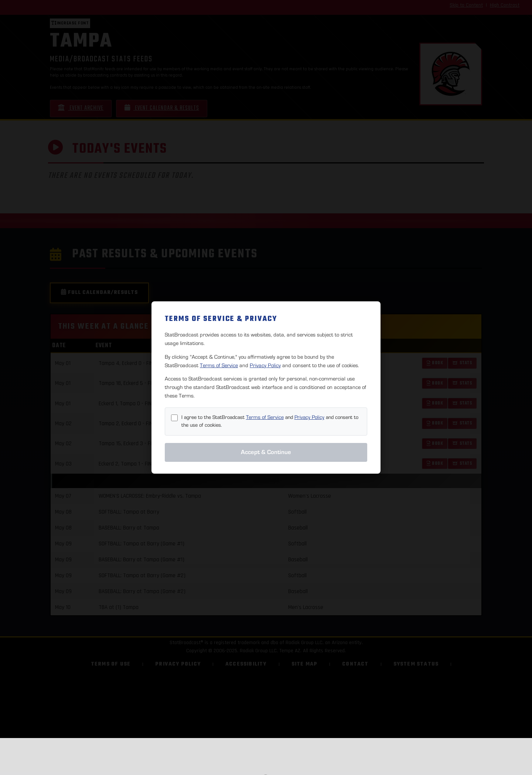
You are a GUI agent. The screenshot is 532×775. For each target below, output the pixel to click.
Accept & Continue (266, 452)
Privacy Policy (265, 365)
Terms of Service (219, 365)
